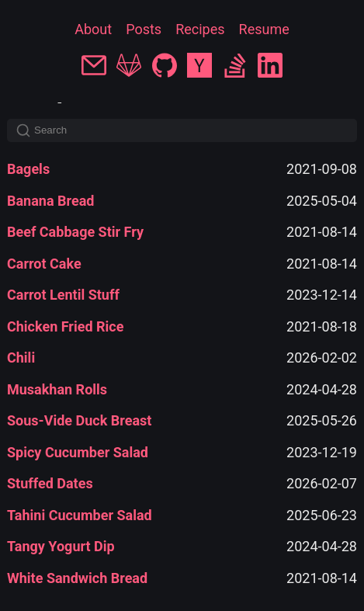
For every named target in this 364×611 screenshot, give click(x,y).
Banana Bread (50, 201)
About (93, 29)
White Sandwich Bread (77, 578)
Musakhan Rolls (57, 389)
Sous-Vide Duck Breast (79, 420)
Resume (264, 29)
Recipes (200, 29)
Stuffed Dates (50, 483)
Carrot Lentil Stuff (63, 295)
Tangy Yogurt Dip (61, 546)
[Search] (182, 130)
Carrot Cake (44, 264)
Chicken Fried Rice (65, 326)
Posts (144, 29)
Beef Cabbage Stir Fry (75, 232)
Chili (21, 358)
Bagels (28, 169)
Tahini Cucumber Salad (80, 515)
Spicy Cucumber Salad (78, 452)
